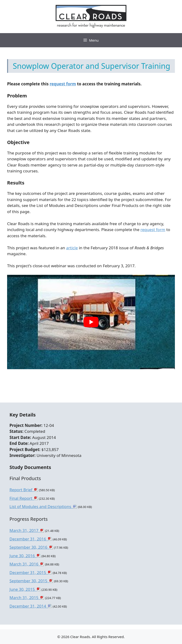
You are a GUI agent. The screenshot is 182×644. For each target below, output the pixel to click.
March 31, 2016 (25, 564)
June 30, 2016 (23, 556)
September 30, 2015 (30, 581)
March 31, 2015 (25, 598)
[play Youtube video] (91, 322)
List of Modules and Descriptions (41, 506)
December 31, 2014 (29, 606)
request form (63, 84)
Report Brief (22, 490)
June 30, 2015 (23, 589)
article (72, 248)
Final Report (22, 498)
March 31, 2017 (25, 530)
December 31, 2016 (29, 539)
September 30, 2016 (30, 547)
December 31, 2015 (29, 572)
